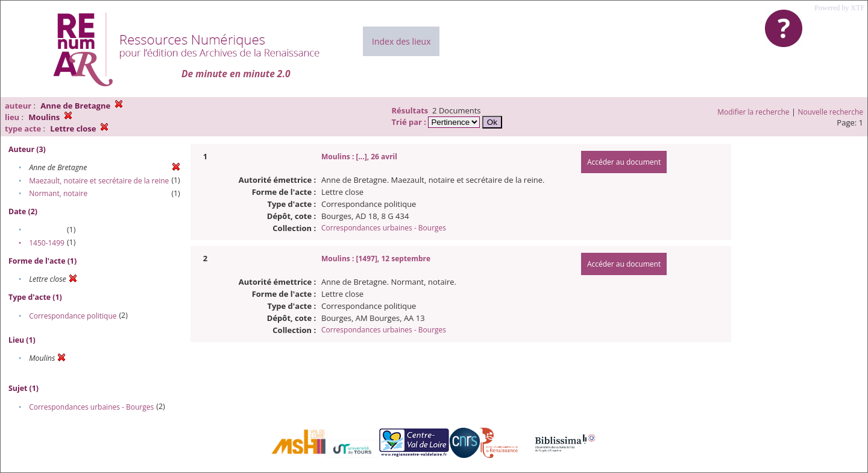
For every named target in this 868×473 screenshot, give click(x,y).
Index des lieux (401, 41)
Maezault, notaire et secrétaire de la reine (99, 181)
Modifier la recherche (753, 112)
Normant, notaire (58, 193)
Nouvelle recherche (831, 112)
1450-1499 (47, 243)
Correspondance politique (73, 316)
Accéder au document (624, 162)
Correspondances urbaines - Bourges (91, 407)
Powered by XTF (839, 8)
